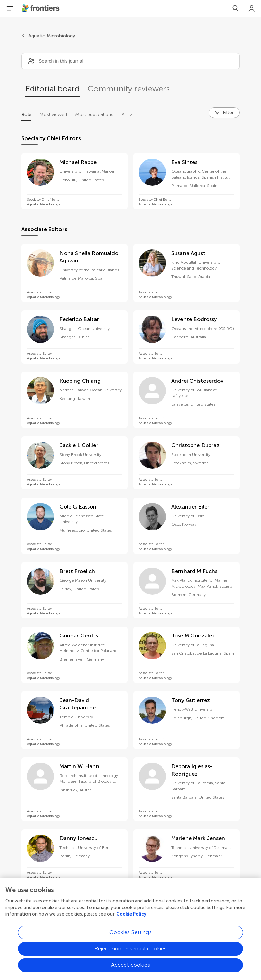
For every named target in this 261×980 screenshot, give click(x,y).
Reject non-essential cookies (130, 952)
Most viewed (53, 115)
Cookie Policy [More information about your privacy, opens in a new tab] (131, 917)
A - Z (127, 115)
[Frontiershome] (41, 8)
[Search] (236, 8)
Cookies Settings (130, 935)
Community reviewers (129, 88)
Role (26, 115)
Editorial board (53, 88)
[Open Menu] (10, 8)
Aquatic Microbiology (52, 36)
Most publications (94, 115)
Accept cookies (130, 968)
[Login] (252, 8)
